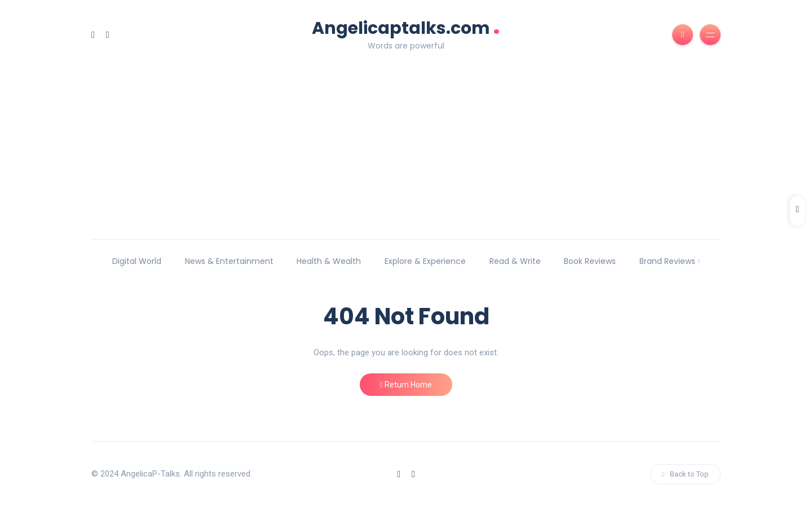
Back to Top (685, 474)
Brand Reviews (667, 261)
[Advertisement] (406, 138)
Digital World (137, 261)
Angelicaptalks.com (406, 27)
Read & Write (515, 261)
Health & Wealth (329, 261)
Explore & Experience (425, 261)
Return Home (406, 385)
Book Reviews (590, 261)
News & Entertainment (229, 261)
